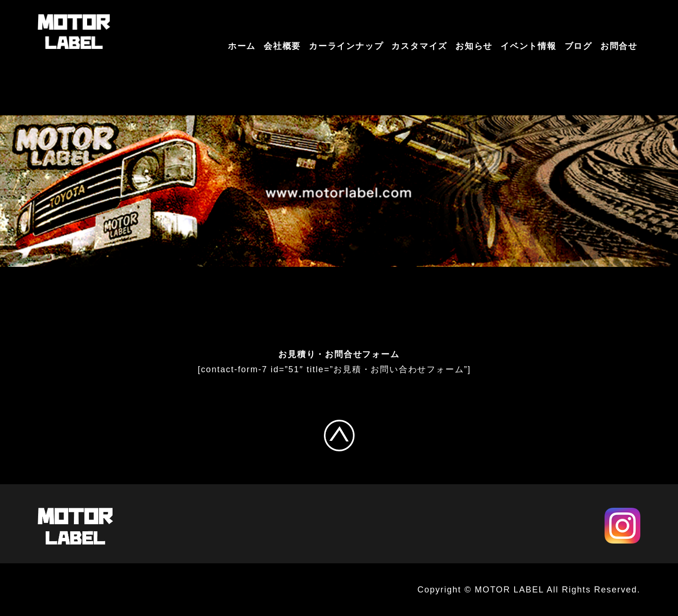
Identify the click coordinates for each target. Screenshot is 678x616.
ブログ (578, 46)
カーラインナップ (346, 46)
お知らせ (474, 46)
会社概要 (282, 46)
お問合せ (619, 46)
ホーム (242, 46)
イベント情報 (529, 46)
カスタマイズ (419, 46)
